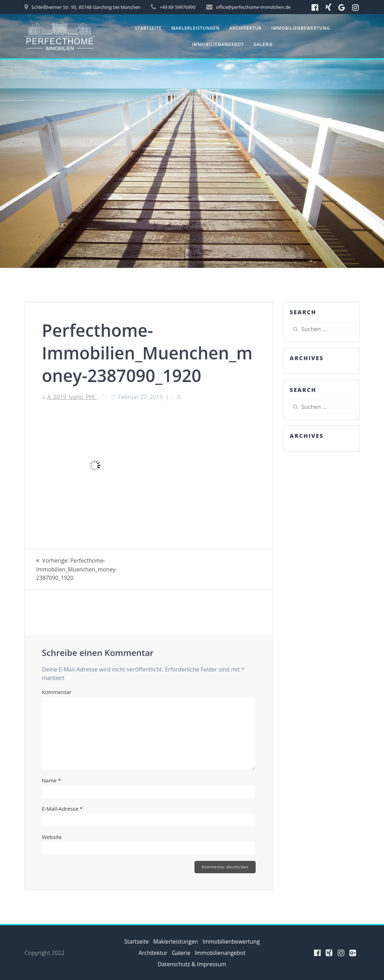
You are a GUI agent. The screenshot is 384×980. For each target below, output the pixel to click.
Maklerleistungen (196, 28)
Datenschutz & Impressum (192, 964)
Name (51, 780)
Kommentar (56, 691)
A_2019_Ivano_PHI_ (72, 397)
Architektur (246, 28)
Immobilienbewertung (301, 28)
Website (52, 836)
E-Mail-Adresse (62, 808)
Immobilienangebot (218, 44)
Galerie (263, 44)
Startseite (148, 28)
